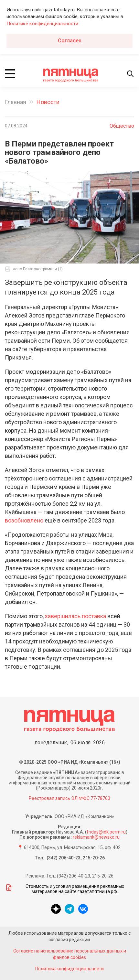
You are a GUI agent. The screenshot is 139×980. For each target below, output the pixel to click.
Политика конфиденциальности (69, 969)
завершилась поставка (75, 616)
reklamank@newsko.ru (96, 837)
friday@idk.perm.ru (106, 832)
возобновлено (24, 520)
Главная (16, 102)
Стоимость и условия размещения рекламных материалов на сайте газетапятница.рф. (64, 889)
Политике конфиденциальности (42, 24)
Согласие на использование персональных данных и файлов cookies (70, 954)
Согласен (70, 41)
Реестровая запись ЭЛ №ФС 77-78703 (69, 798)
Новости (48, 102)
